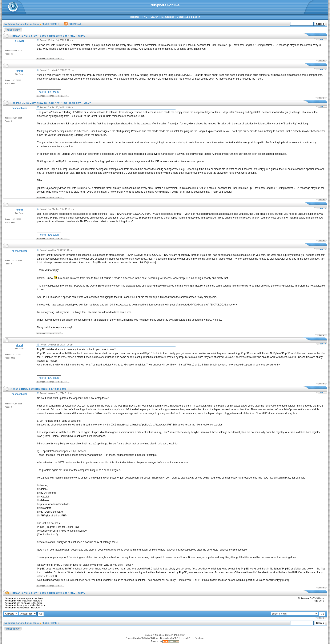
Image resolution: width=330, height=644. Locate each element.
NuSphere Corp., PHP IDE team (170, 635)
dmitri (20, 71)
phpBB (140, 638)
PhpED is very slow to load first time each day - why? (48, 593)
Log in (196, 17)
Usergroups (183, 17)
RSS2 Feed (72, 24)
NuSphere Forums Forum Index (22, 24)
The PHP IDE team (48, 92)
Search (154, 17)
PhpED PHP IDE (50, 24)
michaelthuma (20, 108)
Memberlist (168, 17)
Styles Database (196, 638)
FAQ (145, 17)
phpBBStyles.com (179, 638)
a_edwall (20, 41)
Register (135, 17)
